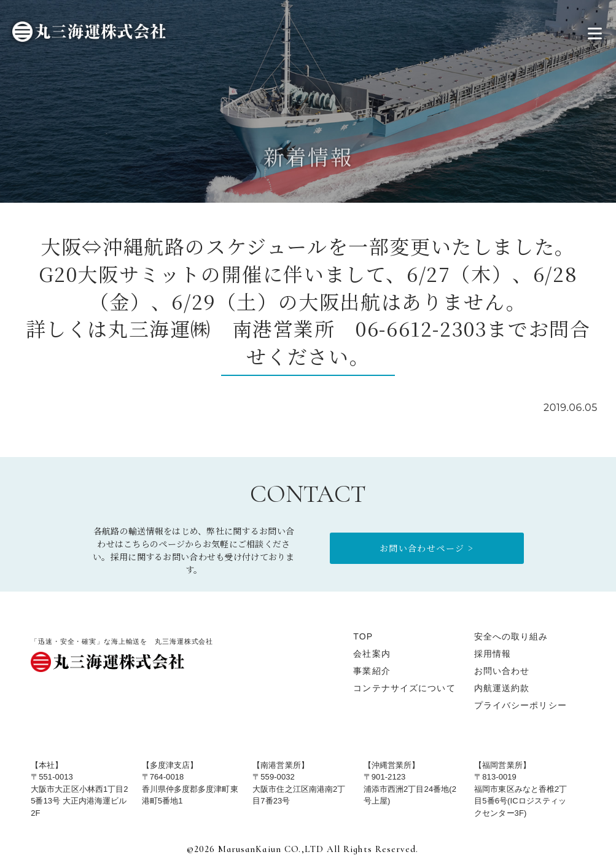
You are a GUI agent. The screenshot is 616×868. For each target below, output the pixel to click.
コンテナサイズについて (404, 688)
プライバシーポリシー (520, 705)
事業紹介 (372, 671)
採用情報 (493, 654)
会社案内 (372, 654)
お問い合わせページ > (427, 548)
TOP (363, 636)
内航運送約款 (502, 688)
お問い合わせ (502, 671)
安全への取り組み (511, 636)
